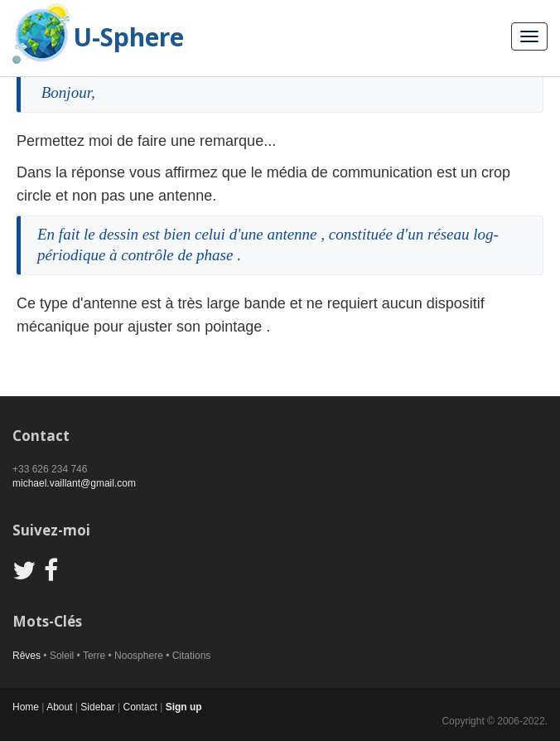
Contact (140, 707)
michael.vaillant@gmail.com (74, 483)
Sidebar (97, 707)
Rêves (27, 656)
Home (26, 707)
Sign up (184, 707)
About (59, 707)
